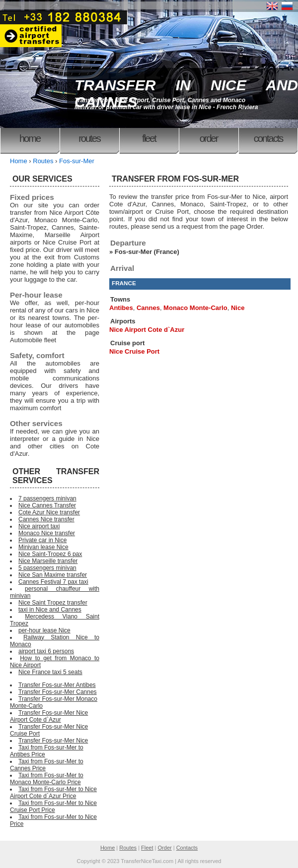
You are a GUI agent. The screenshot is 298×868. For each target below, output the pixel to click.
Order (209, 138)
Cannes (148, 308)
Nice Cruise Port (134, 351)
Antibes (121, 308)
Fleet (149, 138)
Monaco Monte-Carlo (195, 308)
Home (30, 138)
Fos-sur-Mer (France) (147, 252)
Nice (238, 308)
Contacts (268, 138)
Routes (89, 138)
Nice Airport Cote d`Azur (147, 330)
